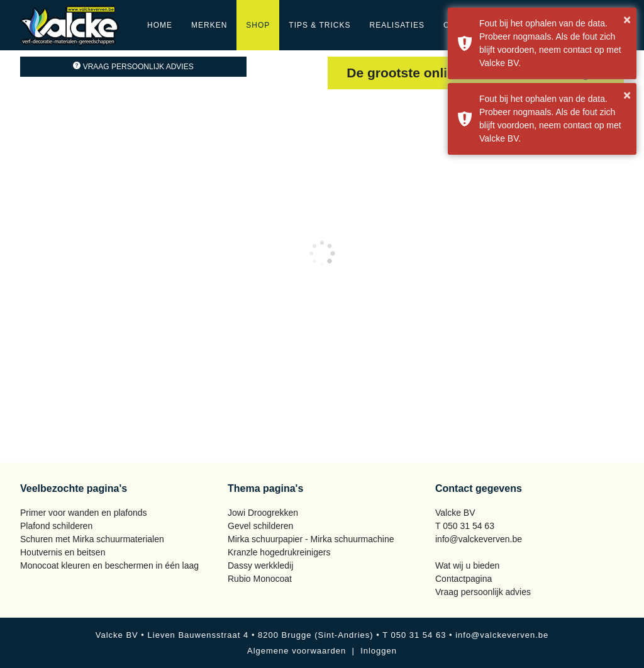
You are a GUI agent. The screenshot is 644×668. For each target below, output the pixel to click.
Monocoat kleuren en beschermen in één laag (109, 565)
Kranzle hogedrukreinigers (279, 552)
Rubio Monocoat (260, 579)
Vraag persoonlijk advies (133, 67)
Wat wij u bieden (467, 565)
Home (160, 25)
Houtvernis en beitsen (63, 552)
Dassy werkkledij (260, 565)
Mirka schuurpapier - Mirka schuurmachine (311, 539)
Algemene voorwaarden (297, 651)
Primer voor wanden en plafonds (84, 513)
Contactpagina (464, 579)
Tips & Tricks (319, 25)
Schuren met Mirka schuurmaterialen (92, 539)
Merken (209, 25)
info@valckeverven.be (479, 539)
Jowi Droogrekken (263, 513)
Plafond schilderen (56, 526)
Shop (258, 25)
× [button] (627, 19)
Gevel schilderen (260, 526)
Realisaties (397, 25)
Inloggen (379, 651)
